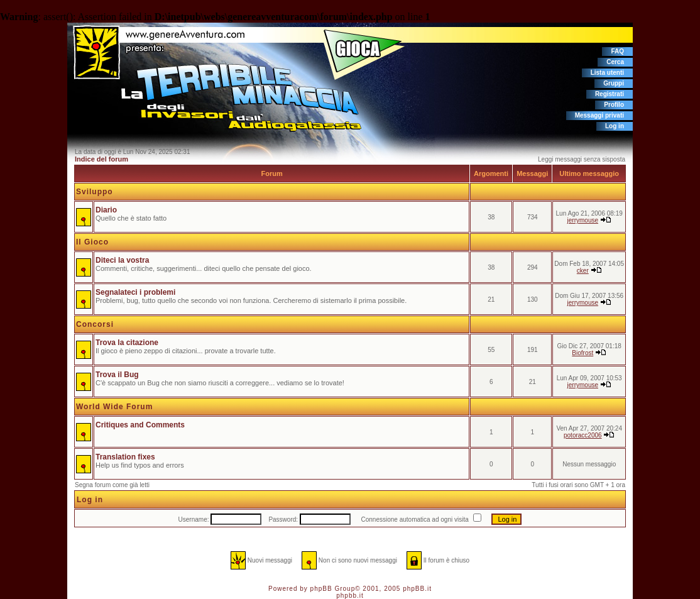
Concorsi (95, 324)
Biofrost (582, 353)
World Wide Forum (114, 407)
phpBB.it (417, 589)
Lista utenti (607, 73)
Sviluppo (95, 192)
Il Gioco (92, 242)
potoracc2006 (583, 435)
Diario (106, 210)
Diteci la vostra (122, 260)
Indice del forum (101, 159)
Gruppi (614, 83)
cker (583, 271)
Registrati (610, 94)
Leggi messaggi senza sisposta (582, 159)
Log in (615, 126)
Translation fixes (125, 457)
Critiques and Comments (140, 425)
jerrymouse (583, 220)
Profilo (614, 105)
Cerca (615, 62)
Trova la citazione (127, 343)
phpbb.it (350, 596)
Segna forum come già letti (112, 485)
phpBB (321, 589)
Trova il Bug (117, 375)
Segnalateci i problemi (135, 292)
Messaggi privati (599, 115)
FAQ (617, 51)
